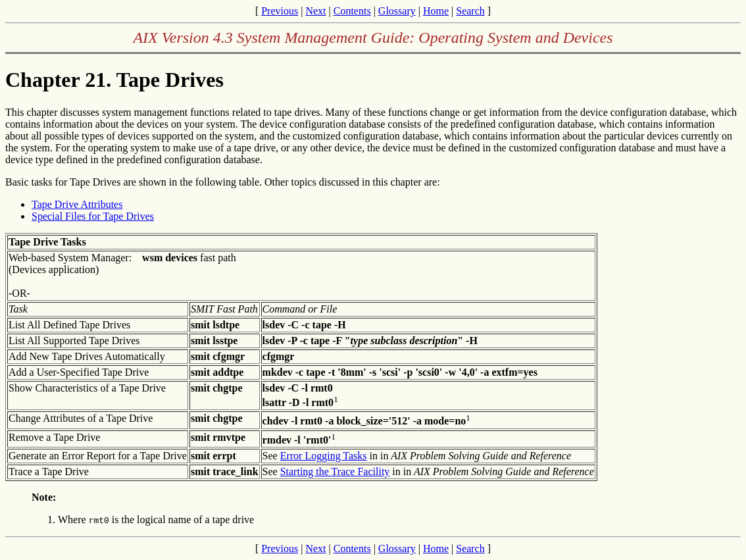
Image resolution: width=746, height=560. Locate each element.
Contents (352, 11)
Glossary (397, 11)
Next (315, 11)
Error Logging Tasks (324, 456)
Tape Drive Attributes (77, 204)
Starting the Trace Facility (335, 471)
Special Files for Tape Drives (93, 216)
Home (436, 11)
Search (470, 11)
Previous (280, 11)
